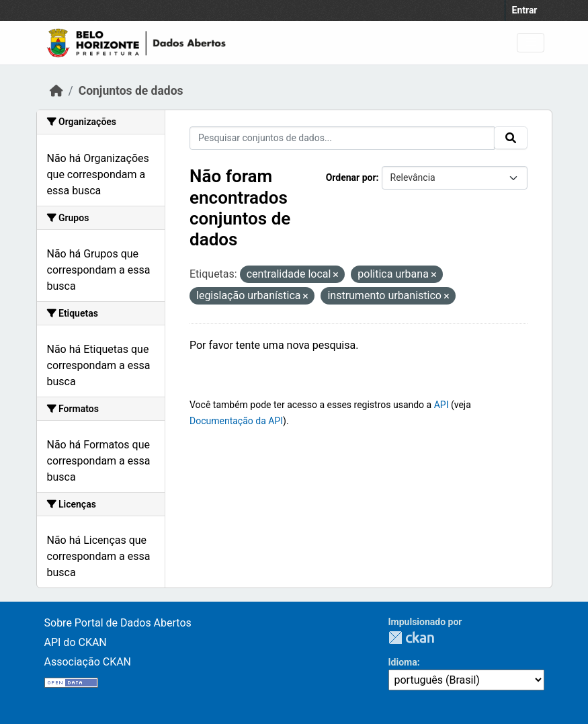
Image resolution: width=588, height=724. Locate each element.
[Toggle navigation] (531, 43)
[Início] (56, 91)
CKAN (411, 638)
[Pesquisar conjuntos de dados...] (342, 138)
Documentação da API (236, 421)
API (442, 405)
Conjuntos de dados (131, 91)
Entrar (525, 10)
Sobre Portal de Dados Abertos (118, 623)
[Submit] (511, 138)
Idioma (403, 662)
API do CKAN (76, 642)
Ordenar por (351, 177)
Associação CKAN (88, 662)
